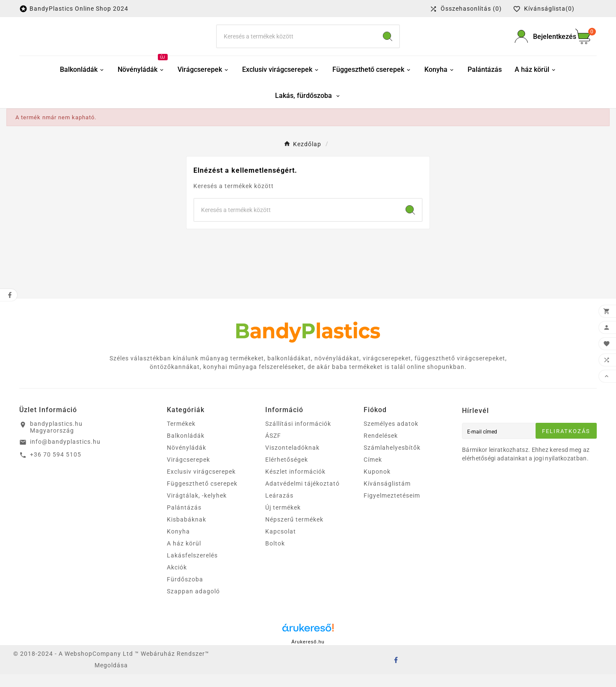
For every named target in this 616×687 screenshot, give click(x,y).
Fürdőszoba (185, 592)
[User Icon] (540, 43)
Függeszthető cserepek (202, 496)
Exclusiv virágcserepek (201, 484)
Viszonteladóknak (292, 460)
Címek (373, 472)
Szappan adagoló (193, 604)
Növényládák (187, 460)
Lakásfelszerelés (192, 568)
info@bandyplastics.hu (65, 454)
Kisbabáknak (187, 532)
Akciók (177, 580)
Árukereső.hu (308, 655)
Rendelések (381, 448)
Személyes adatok (391, 436)
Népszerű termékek (294, 532)
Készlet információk (295, 484)
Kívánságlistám (387, 496)
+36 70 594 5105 (56, 467)
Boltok (275, 556)
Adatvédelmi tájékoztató (302, 496)
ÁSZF (273, 448)
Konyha (178, 544)
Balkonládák (186, 448)
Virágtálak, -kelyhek (197, 508)
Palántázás (184, 520)
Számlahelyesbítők (392, 460)
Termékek (181, 436)
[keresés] (296, 43)
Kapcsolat (281, 544)
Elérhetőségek (287, 472)
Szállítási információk (298, 436)
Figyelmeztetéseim (392, 508)
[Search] (388, 43)
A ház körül (184, 556)
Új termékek (283, 520)
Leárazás (279, 508)
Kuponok (377, 484)
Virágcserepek (188, 472)
